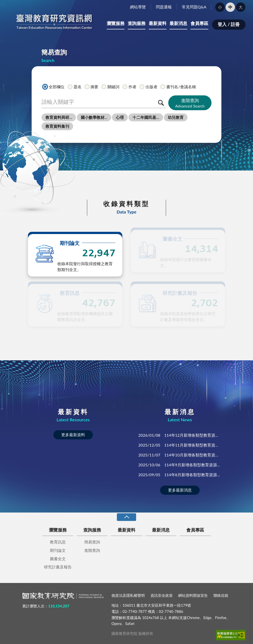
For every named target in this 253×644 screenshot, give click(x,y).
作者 (129, 86)
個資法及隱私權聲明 (128, 595)
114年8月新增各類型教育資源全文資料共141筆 (180, 475)
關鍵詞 (110, 86)
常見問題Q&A (194, 7)
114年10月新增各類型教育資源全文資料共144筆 (180, 455)
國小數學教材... (94, 117)
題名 (75, 86)
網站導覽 (138, 7)
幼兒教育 (176, 117)
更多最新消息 (180, 490)
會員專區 (199, 23)
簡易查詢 (92, 542)
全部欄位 (54, 86)
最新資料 (158, 23)
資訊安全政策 (162, 595)
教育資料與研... (59, 117)
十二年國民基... (146, 117)
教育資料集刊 (57, 126)
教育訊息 (58, 542)
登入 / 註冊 (229, 24)
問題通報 (164, 7)
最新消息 (178, 23)
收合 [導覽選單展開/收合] (126, 517)
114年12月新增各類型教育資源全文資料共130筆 (180, 435)
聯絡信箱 (221, 595)
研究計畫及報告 (58, 567)
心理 (120, 117)
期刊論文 (58, 550)
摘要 (91, 86)
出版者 (148, 86)
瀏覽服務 (116, 23)
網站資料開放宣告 (193, 595)
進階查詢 (190, 103)
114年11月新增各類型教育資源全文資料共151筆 (180, 445)
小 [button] (220, 7)
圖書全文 (58, 559)
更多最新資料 (73, 435)
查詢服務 (137, 23)
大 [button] (241, 7)
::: (3, 4)
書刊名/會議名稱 (178, 86)
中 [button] (230, 7)
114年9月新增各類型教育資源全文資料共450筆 (180, 465)
